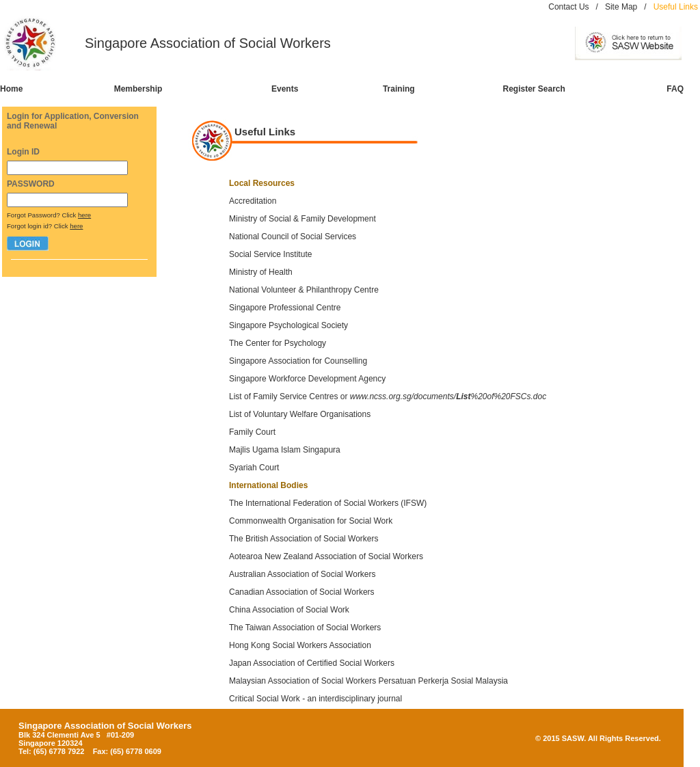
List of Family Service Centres (283, 396)
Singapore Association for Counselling (298, 361)
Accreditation (253, 201)
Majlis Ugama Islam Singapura (285, 450)
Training (399, 89)
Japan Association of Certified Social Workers (312, 663)
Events (285, 89)
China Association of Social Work (289, 610)
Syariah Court (254, 468)
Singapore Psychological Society (288, 325)
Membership (138, 89)
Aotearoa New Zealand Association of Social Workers (326, 556)
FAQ (675, 89)
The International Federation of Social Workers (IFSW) (328, 503)
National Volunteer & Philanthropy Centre (304, 290)
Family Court (252, 432)
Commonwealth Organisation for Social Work (311, 521)
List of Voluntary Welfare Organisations (300, 414)
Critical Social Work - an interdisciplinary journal (315, 699)
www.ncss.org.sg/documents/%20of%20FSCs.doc (448, 396)
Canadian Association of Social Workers (302, 592)
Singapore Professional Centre (285, 308)
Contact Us (568, 7)
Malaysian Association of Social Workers (302, 681)
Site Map (621, 7)
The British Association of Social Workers (304, 539)
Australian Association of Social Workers (302, 574)
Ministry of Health (261, 272)
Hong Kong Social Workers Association (300, 645)
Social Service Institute (270, 254)
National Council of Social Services (293, 237)
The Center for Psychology (279, 343)
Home (11, 89)
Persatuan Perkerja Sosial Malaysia (443, 681)
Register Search (534, 89)
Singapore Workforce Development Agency (307, 379)
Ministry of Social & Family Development (302, 219)
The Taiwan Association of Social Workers (305, 628)
